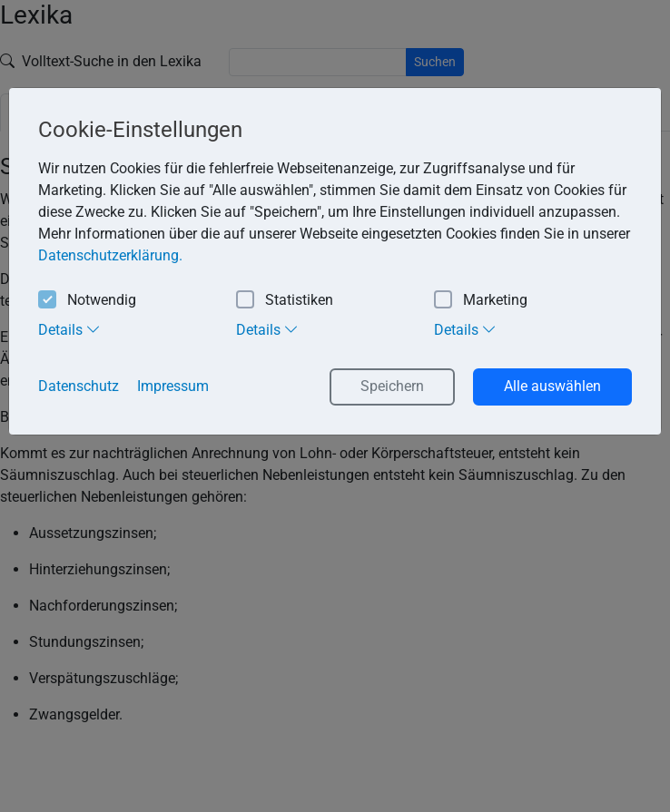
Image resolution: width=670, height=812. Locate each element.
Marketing (481, 301)
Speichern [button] (392, 386)
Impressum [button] (173, 386)
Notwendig (87, 301)
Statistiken (285, 301)
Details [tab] (69, 329)
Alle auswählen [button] (552, 386)
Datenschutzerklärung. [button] (110, 255)
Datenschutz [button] (79, 386)
